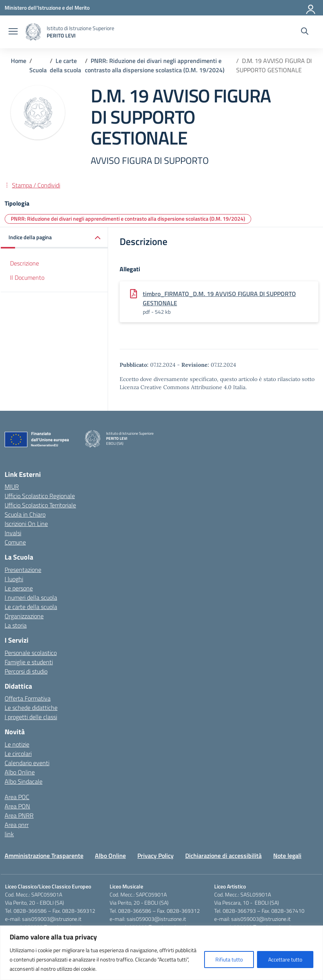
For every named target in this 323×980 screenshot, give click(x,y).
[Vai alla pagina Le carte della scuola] (65, 65)
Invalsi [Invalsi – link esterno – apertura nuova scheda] (13, 533)
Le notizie (17, 744)
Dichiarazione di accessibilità (223, 856)
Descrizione (25, 263)
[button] (54, 238)
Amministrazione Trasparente (44, 856)
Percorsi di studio (26, 671)
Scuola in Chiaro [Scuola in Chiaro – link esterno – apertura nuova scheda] (25, 514)
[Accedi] (311, 8)
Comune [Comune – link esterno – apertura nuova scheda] (15, 542)
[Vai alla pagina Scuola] (38, 70)
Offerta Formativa (28, 698)
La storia (16, 625)
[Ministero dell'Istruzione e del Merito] (47, 8)
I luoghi (14, 579)
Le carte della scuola (31, 607)
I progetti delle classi (31, 717)
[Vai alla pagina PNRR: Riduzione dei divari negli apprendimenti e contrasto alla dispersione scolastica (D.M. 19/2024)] (155, 65)
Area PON (17, 806)
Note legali (287, 856)
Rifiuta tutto (229, 959)
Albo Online (20, 772)
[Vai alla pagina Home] (19, 61)
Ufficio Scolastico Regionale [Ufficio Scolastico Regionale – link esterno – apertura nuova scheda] (40, 496)
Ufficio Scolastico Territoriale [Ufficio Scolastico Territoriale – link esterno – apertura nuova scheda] (40, 505)
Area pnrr (17, 825)
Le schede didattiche (31, 708)
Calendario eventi (27, 763)
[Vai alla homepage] (33, 32)
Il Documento (27, 277)
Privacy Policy (156, 856)
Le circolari (18, 754)
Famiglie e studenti (29, 662)
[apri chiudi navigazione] (13, 32)
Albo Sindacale (24, 781)
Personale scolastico (31, 653)
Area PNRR (19, 815)
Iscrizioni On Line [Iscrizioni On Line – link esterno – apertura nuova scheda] (26, 524)
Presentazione (23, 570)
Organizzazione (24, 616)
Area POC (17, 797)
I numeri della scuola (31, 597)
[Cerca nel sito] (305, 32)
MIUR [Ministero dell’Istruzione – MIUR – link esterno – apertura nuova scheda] (12, 487)
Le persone (19, 588)
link (9, 834)
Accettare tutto (285, 959)
